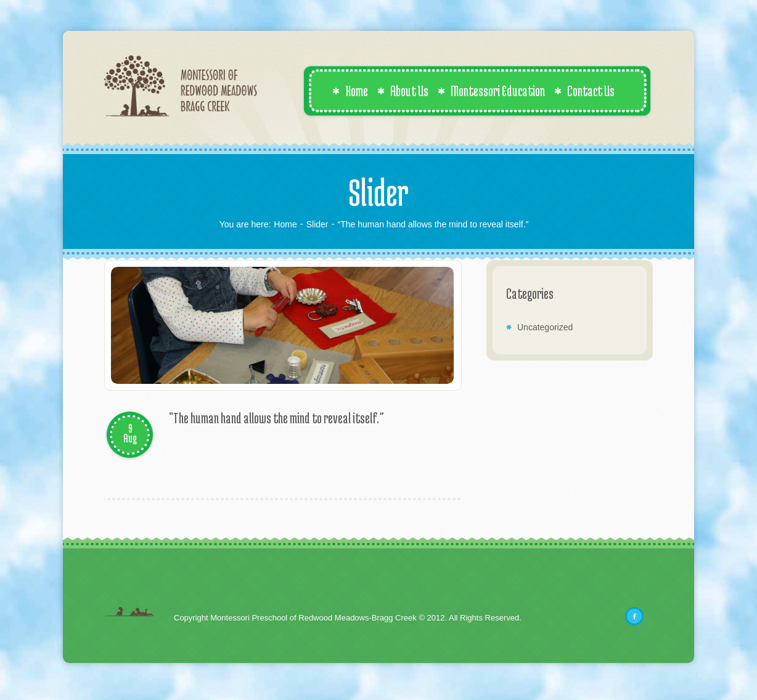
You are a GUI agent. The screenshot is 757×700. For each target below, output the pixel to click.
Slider (317, 224)
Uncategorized (545, 327)
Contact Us (584, 91)
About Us (403, 91)
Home (350, 91)
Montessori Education (491, 91)
